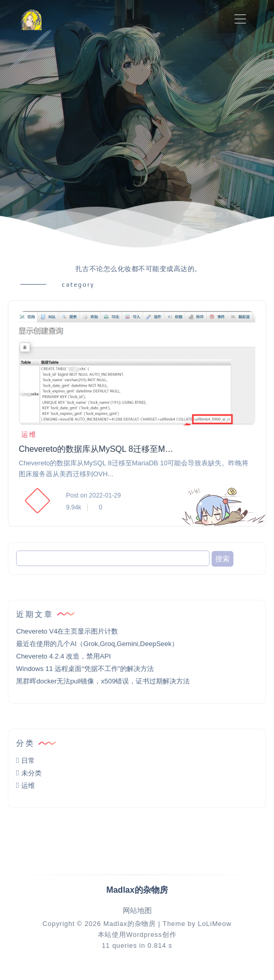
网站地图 (137, 911)
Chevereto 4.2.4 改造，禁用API (63, 656)
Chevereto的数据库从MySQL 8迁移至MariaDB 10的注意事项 (97, 449)
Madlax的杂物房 (130, 924)
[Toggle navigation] (240, 19)
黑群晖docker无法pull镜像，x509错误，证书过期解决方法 (103, 681)
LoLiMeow (214, 924)
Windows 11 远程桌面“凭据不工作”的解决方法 (85, 669)
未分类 (31, 773)
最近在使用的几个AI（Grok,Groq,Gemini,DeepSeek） (97, 644)
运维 (28, 434)
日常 (28, 761)
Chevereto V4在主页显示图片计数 (67, 631)
